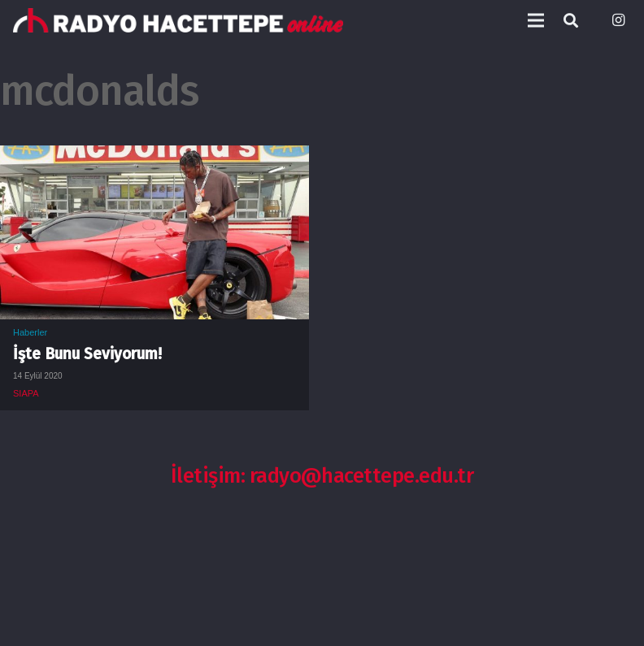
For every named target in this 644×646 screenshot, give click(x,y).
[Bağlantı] (178, 20)
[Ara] (571, 21)
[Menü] (536, 20)
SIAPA (26, 393)
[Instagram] (618, 20)
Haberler (30, 332)
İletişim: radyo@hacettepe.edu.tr (322, 476)
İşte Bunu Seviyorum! (87, 354)
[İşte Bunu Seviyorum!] (154, 158)
